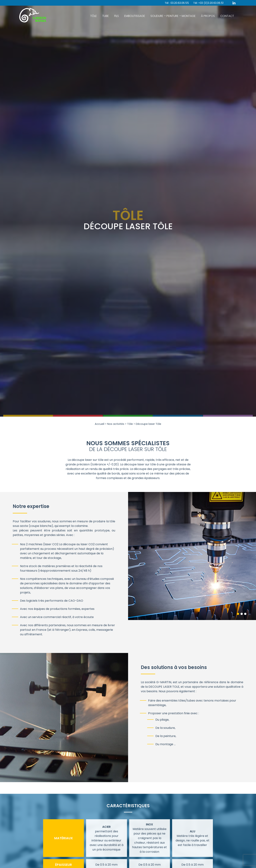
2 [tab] (242, 614)
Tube (106, 16)
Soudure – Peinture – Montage (173, 16)
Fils (117, 16)
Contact (227, 16)
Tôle (94, 16)
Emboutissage (135, 16)
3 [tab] (245, 614)
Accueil (100, 424)
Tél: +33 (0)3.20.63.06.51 (208, 3)
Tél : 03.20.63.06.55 (177, 3)
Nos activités (116, 424)
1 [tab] (238, 614)
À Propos (208, 16)
